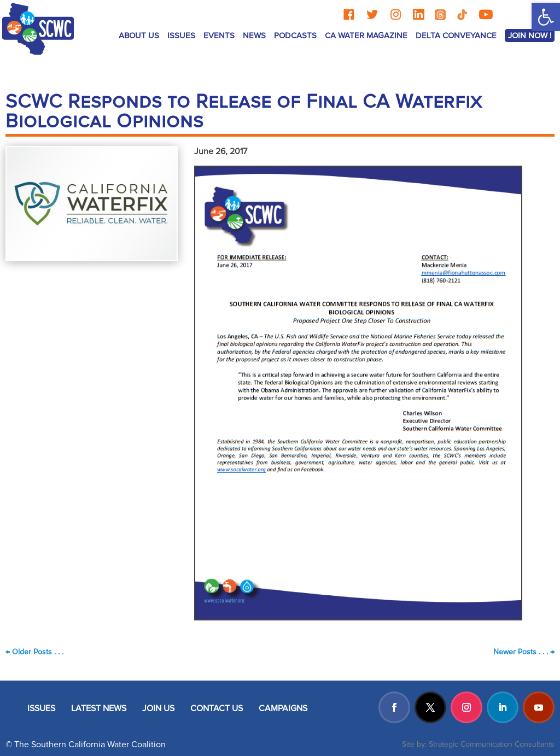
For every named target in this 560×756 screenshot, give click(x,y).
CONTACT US (217, 708)
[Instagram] (396, 14)
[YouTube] (486, 14)
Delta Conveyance (456, 36)
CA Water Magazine (366, 36)
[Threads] (440, 14)
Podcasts (295, 36)
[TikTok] (462, 14)
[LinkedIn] (418, 14)
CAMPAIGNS (283, 708)
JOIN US (158, 708)
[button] (546, 17)
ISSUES (181, 36)
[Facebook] (349, 14)
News (254, 36)
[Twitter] (372, 14)
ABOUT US (139, 36)
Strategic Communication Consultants (492, 744)
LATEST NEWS (99, 708)
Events (219, 36)
